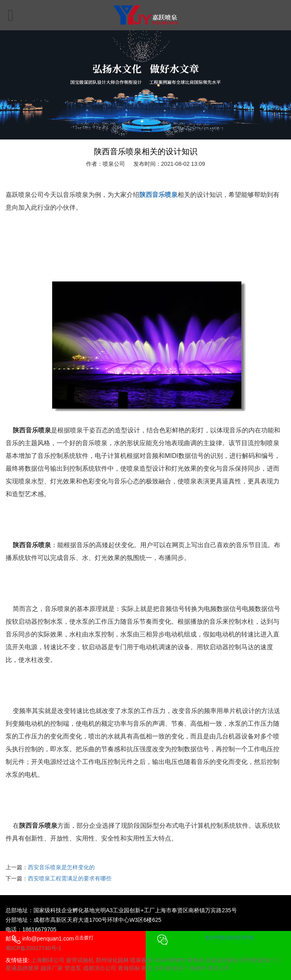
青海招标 (129, 968)
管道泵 (73, 968)
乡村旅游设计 (171, 968)
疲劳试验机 (80, 960)
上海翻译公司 (48, 960)
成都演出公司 (100, 968)
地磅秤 (197, 968)
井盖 (147, 968)
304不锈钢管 (170, 960)
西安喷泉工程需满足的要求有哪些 (70, 878)
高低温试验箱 (222, 960)
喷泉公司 (219, 968)
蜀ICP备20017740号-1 (33, 948)
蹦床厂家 (52, 968)
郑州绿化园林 (112, 960)
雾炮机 (196, 960)
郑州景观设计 (257, 960)
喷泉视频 (141, 960)
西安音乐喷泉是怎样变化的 (61, 867)
